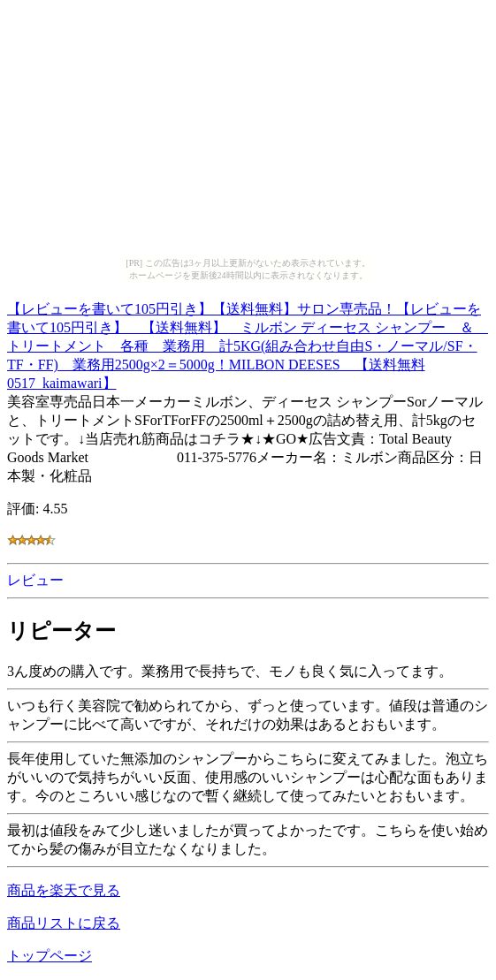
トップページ (50, 956)
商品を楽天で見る (64, 890)
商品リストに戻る (64, 923)
